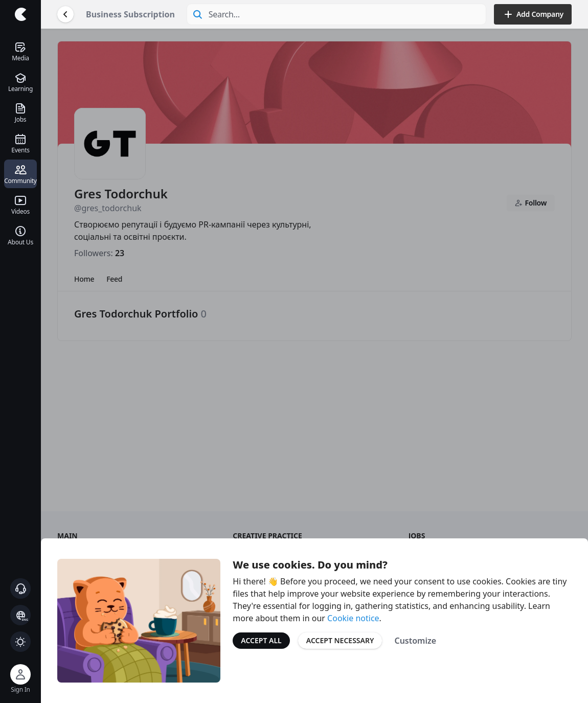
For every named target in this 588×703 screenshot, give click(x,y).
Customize (415, 641)
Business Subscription (130, 14)
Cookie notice (353, 618)
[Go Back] (65, 14)
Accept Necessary (340, 640)
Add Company (533, 14)
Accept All (261, 640)
